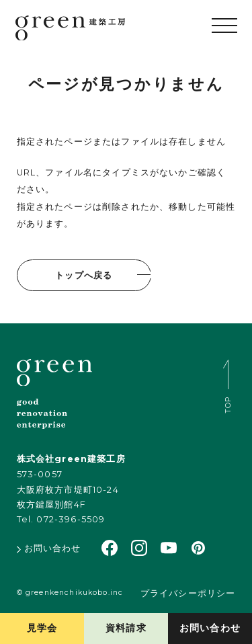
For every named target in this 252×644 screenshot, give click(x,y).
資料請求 (126, 628)
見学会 (42, 628)
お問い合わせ (210, 628)
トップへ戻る (84, 275)
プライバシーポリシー (188, 594)
